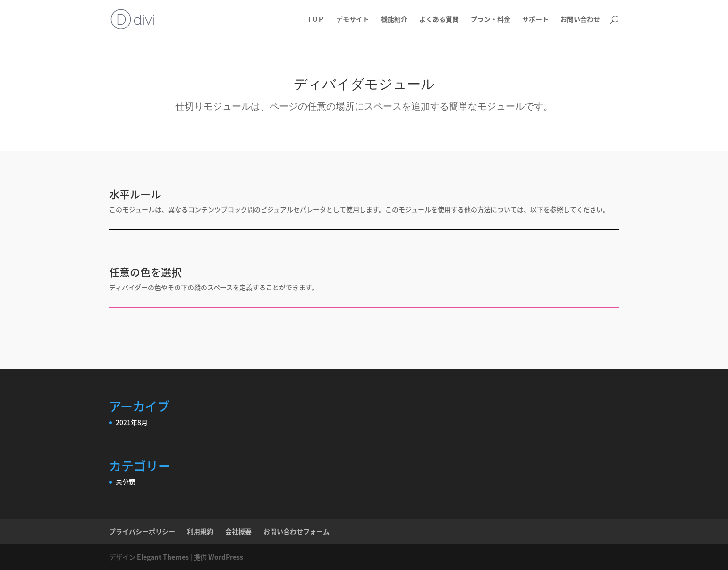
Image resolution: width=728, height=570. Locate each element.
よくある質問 (439, 20)
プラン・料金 (491, 20)
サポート (535, 20)
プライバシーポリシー (142, 531)
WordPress (226, 557)
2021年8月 (132, 422)
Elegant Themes (163, 557)
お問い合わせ (580, 20)
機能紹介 (394, 20)
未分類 (126, 482)
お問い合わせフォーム (296, 531)
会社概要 (238, 531)
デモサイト (353, 20)
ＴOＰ (315, 20)
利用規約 (200, 531)
